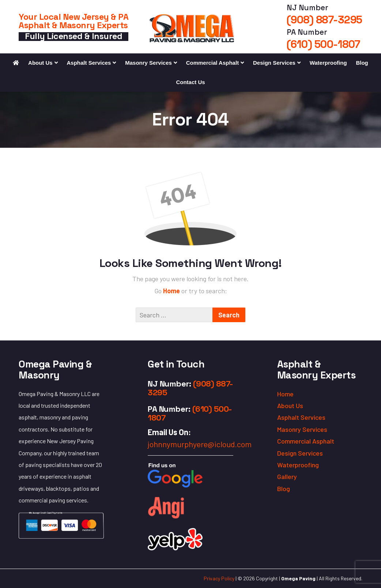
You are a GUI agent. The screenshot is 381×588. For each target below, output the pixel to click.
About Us (40, 63)
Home (172, 291)
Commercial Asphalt (213, 63)
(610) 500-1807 (323, 44)
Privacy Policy (219, 578)
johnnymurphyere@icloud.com (200, 444)
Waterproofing (328, 63)
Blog (362, 63)
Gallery (287, 476)
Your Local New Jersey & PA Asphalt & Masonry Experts (73, 21)
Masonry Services (148, 63)
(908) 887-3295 (325, 20)
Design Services (274, 63)
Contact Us (190, 82)
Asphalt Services (89, 63)
